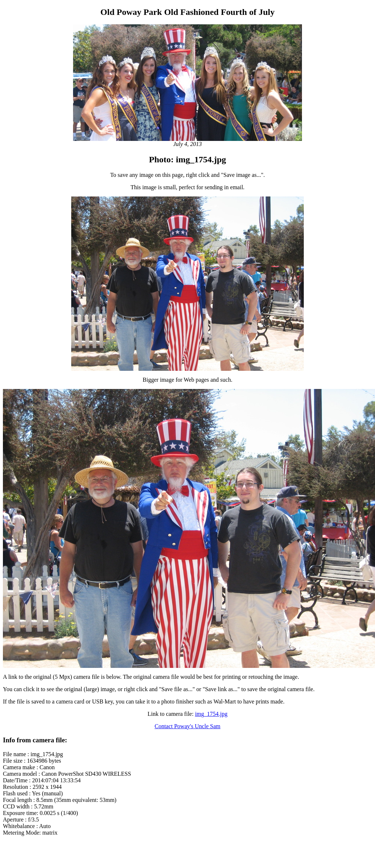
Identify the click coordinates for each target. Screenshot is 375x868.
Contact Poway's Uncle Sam (187, 726)
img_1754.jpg (211, 714)
